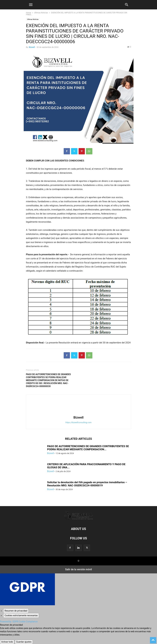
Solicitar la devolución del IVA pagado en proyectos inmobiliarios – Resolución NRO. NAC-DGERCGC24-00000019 (87, 484)
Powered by (19, 622)
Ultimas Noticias (41, 13)
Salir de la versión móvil (78, 569)
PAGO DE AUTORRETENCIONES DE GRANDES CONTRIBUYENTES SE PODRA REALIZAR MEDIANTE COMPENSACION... (88, 448)
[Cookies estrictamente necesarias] (21, 615)
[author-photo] (79, 413)
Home (29, 13)
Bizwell (32, 47)
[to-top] (153, 639)
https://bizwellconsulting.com (78, 422)
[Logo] (78, 519)
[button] (31, 5)
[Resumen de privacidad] (16, 611)
